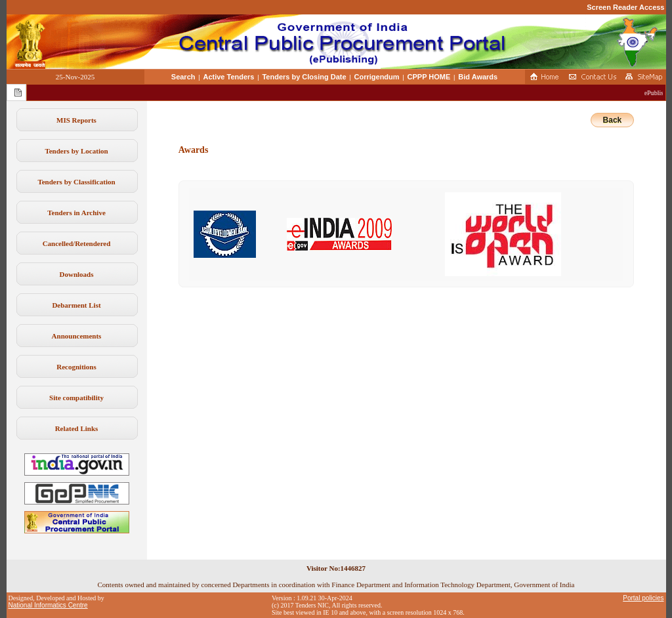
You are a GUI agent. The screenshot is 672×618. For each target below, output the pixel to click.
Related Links (77, 428)
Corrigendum (377, 77)
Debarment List (76, 305)
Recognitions (76, 367)
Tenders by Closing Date (304, 77)
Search (183, 77)
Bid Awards (478, 77)
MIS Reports (76, 120)
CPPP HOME (429, 77)
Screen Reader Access (625, 7)
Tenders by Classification (76, 182)
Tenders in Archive (76, 213)
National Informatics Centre (48, 605)
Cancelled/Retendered (77, 243)
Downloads (77, 274)
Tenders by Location (76, 151)
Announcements (77, 336)
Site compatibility (76, 398)
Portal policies (643, 598)
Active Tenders (228, 77)
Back (613, 120)
